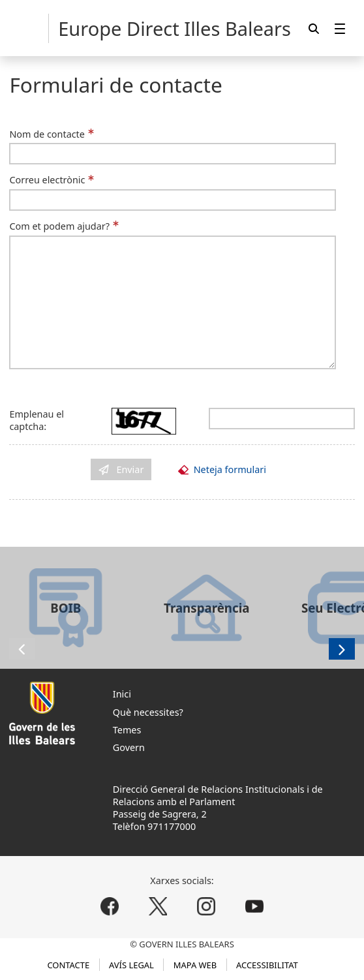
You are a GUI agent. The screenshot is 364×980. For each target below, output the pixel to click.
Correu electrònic (47, 180)
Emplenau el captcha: (37, 420)
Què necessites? (148, 712)
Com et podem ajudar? (59, 226)
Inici (122, 694)
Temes (127, 730)
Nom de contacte (47, 134)
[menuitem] (340, 28)
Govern (129, 747)
